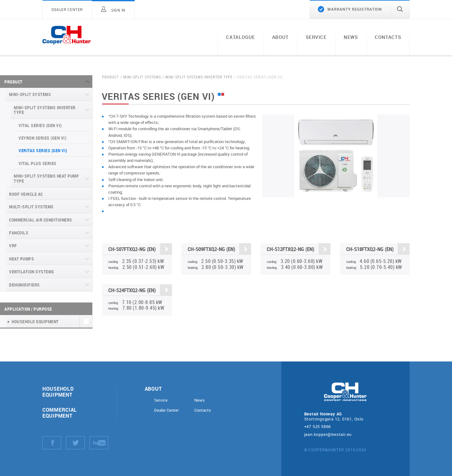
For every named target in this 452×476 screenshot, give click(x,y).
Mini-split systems (30, 94)
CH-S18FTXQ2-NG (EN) (378, 250)
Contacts (388, 37)
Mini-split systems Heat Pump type (46, 178)
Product (13, 82)
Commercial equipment (60, 413)
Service (316, 37)
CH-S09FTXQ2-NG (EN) (219, 250)
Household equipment (58, 392)
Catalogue (241, 37)
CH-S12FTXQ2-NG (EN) (299, 250)
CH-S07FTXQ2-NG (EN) (140, 250)
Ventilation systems (32, 272)
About (280, 37)
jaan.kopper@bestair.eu (328, 434)
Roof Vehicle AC (26, 194)
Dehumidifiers (24, 285)
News (351, 37)
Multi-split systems (31, 207)
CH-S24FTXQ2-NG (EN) (140, 290)
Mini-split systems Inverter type (45, 110)
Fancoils (19, 233)
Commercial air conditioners (41, 220)
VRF (13, 246)
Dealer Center (166, 410)
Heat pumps (22, 259)
